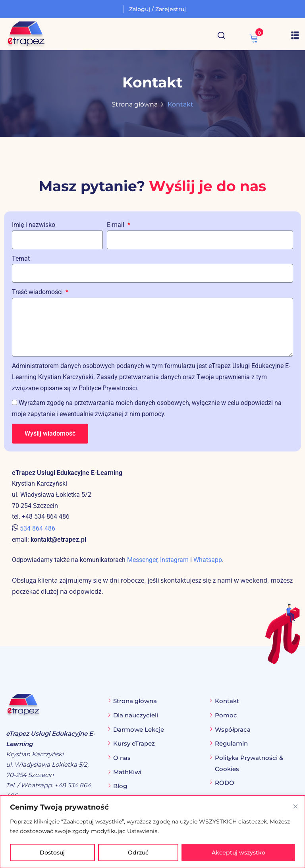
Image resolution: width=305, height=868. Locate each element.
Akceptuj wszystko (238, 852)
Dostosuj (52, 852)
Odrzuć (138, 852)
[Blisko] (295, 806)
